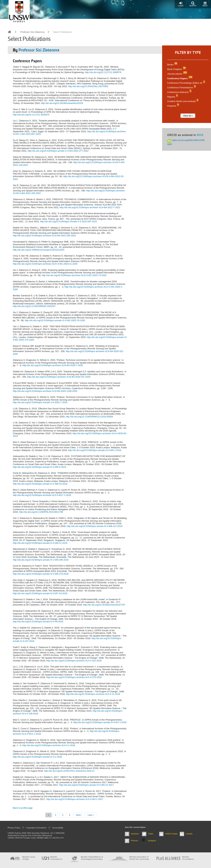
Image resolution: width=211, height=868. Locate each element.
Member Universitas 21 (56, 858)
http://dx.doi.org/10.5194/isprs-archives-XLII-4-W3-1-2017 (75, 799)
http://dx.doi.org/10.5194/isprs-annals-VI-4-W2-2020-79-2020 (55, 320)
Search (193, 4)
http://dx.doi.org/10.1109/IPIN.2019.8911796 (41, 512)
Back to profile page (23, 808)
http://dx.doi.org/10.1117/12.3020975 (31, 115)
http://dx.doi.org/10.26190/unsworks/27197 (104, 605)
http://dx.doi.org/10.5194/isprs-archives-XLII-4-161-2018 (74, 661)
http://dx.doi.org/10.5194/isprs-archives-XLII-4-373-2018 (74, 677)
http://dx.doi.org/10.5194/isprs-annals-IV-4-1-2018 (37, 757)
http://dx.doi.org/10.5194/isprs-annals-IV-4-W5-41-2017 (86, 785)
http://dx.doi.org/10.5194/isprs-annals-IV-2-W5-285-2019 (41, 560)
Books (172, 65)
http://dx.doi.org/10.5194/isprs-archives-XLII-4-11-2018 (93, 694)
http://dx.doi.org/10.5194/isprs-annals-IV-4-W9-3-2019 (39, 467)
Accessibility (58, 828)
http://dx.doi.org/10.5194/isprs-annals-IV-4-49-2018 (38, 622)
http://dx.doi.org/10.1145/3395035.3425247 (34, 306)
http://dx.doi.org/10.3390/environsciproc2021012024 (39, 250)
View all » (188, 116)
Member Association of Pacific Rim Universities (139, 858)
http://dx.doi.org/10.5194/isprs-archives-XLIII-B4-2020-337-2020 (59, 377)
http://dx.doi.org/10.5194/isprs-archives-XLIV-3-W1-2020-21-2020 (45, 264)
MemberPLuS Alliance (188, 858)
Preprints (173, 106)
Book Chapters (176, 69)
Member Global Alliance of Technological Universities (92, 858)
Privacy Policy (14, 828)
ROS (200, 135)
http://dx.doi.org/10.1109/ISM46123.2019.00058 (89, 417)
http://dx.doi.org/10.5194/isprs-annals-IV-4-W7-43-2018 (40, 593)
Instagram (152, 841)
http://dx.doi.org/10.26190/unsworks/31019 (62, 103)
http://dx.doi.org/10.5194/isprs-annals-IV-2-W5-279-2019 (41, 574)
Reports (172, 97)
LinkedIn (189, 834)
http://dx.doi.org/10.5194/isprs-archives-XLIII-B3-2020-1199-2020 (45, 391)
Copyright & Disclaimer (36, 828)
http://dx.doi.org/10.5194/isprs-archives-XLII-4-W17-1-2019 (42, 495)
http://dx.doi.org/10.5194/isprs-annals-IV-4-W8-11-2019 (40, 543)
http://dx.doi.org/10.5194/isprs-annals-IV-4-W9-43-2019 (40, 484)
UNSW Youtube (171, 834)
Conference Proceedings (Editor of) (186, 83)
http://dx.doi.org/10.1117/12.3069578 (103, 72)
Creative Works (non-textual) (182, 101)
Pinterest (134, 841)
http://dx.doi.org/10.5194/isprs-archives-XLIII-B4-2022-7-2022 (90, 207)
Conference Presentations (181, 88)
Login (181, 4)
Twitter (151, 834)
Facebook (135, 834)
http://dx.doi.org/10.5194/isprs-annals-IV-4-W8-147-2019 (95, 526)
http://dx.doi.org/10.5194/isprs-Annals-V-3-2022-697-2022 (68, 221)
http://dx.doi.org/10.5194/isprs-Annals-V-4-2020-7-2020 (40, 402)
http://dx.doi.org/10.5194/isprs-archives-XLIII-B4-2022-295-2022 (44, 236)
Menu (205, 4)
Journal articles (177, 74)
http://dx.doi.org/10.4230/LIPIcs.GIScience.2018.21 (69, 771)
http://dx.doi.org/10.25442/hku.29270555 (88, 86)
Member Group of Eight (29, 858)
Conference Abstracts (179, 92)
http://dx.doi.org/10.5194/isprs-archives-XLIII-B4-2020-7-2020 (53, 365)
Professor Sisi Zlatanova (32, 32)
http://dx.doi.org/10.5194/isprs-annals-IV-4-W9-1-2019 (95, 450)
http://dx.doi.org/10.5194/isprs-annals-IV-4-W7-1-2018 (100, 722)
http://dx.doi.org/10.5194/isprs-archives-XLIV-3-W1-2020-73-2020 (74, 275)
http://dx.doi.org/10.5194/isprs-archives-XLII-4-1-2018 (49, 745)
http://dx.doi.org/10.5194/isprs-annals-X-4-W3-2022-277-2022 (58, 151)
